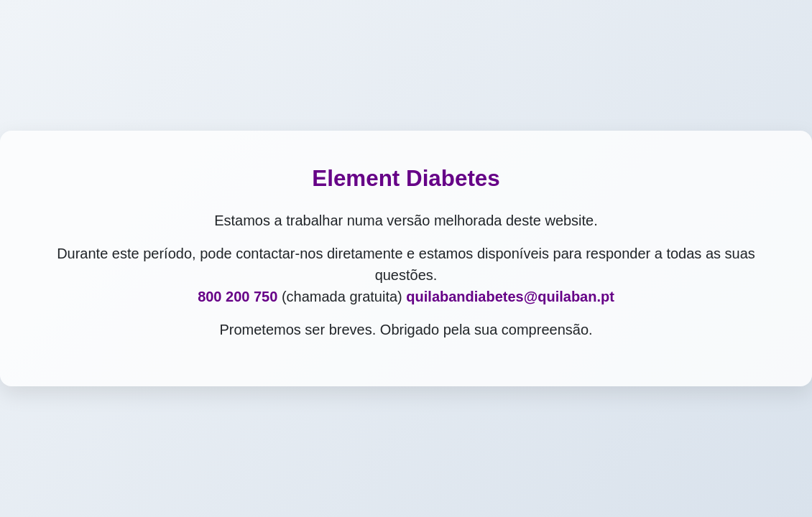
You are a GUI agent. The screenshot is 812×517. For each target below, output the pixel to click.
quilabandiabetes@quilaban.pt (510, 297)
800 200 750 (237, 297)
